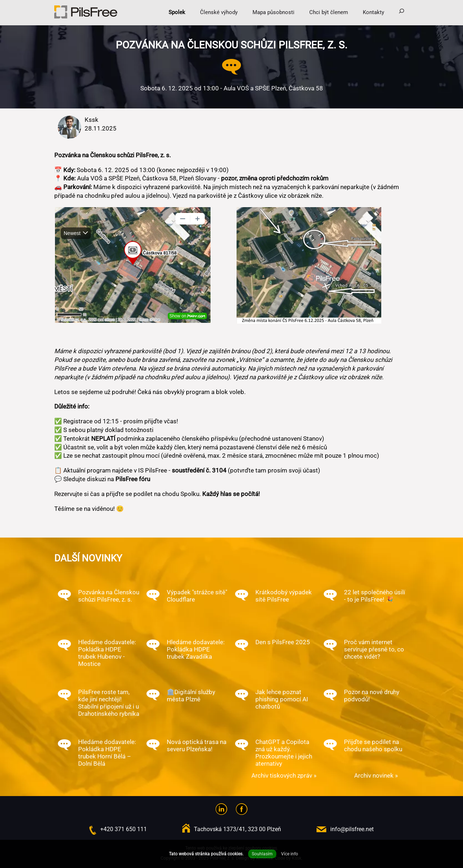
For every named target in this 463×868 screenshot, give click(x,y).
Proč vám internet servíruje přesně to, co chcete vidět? (374, 649)
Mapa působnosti (273, 12)
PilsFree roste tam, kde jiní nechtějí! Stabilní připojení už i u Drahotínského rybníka (109, 703)
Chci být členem (329, 12)
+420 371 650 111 (124, 829)
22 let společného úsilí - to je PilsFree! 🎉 (375, 596)
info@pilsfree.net (352, 829)
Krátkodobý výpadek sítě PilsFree (284, 596)
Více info (290, 854)
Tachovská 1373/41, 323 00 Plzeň (237, 829)
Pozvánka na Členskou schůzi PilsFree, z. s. (109, 596)
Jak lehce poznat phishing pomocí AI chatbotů (282, 699)
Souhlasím (262, 854)
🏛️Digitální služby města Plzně (191, 696)
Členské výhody (219, 12)
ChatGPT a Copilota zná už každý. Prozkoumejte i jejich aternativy (284, 753)
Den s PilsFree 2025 (283, 642)
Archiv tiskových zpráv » (284, 775)
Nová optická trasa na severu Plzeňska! (197, 745)
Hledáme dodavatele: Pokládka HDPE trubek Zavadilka (196, 649)
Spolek (177, 12)
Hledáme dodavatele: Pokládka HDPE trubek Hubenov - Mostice (107, 653)
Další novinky (88, 558)
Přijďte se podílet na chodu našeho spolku (373, 745)
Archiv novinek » (376, 775)
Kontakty (373, 12)
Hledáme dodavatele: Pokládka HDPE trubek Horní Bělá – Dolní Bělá (107, 753)
